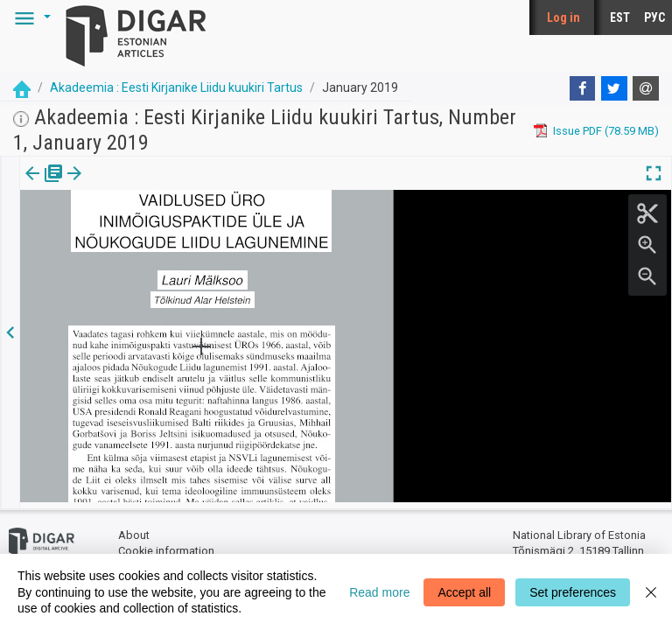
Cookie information (166, 545)
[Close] (651, 592)
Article (93, 185)
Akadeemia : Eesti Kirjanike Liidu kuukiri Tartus (176, 87)
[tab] (31, 186)
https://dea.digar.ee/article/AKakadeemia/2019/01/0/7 (159, 276)
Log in (563, 17)
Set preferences (573, 592)
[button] (30, 17)
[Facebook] (583, 88)
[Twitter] (614, 88)
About (134, 530)
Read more (379, 592)
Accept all (464, 592)
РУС (654, 17)
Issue (31, 185)
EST (620, 17)
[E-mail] (646, 88)
